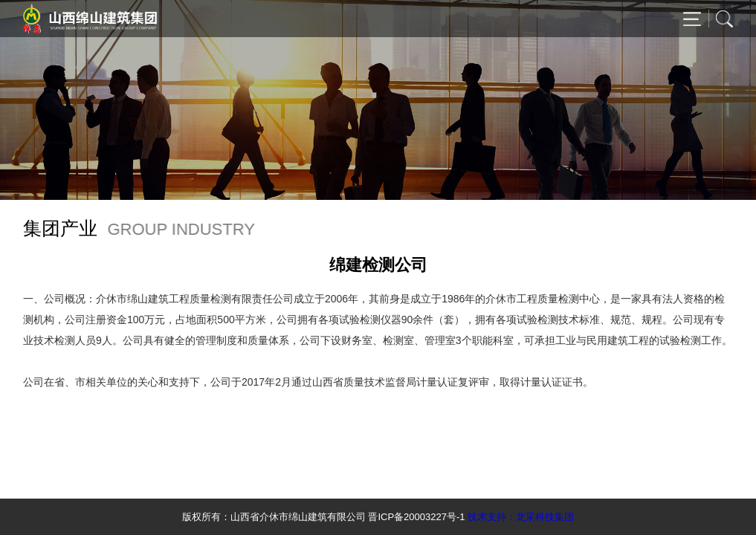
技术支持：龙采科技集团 (521, 517)
